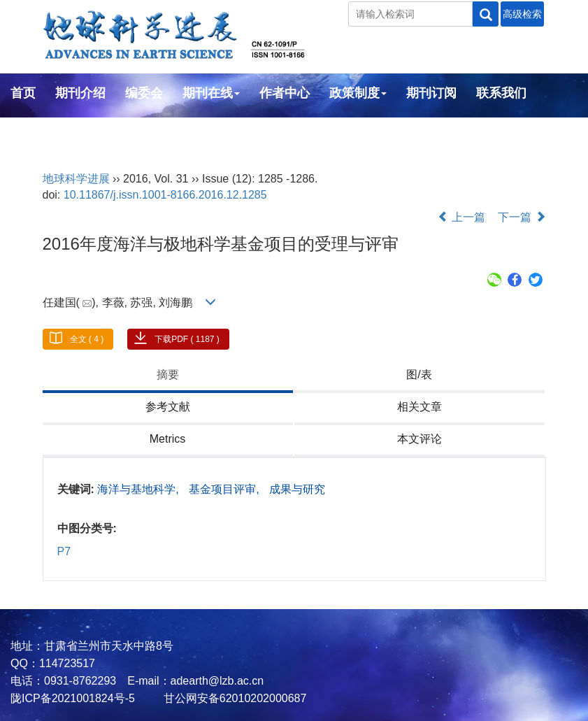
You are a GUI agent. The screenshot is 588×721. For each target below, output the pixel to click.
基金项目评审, (225, 489)
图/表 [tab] (419, 374)
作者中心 (285, 93)
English (33, 131)
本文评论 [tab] (420, 439)
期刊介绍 (80, 93)
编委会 (144, 93)
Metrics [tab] (168, 439)
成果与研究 (297, 489)
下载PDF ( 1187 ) (187, 339)
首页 (23, 93)
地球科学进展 (76, 179)
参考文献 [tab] (168, 407)
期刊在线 (211, 93)
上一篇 (461, 217)
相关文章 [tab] (420, 407)
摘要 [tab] (168, 374)
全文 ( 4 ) (87, 339)
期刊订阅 (431, 93)
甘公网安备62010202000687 (233, 698)
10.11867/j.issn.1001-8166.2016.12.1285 (165, 195)
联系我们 (501, 93)
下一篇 (522, 217)
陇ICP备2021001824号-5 (73, 698)
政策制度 (358, 93)
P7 (64, 551)
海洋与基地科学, (139, 489)
